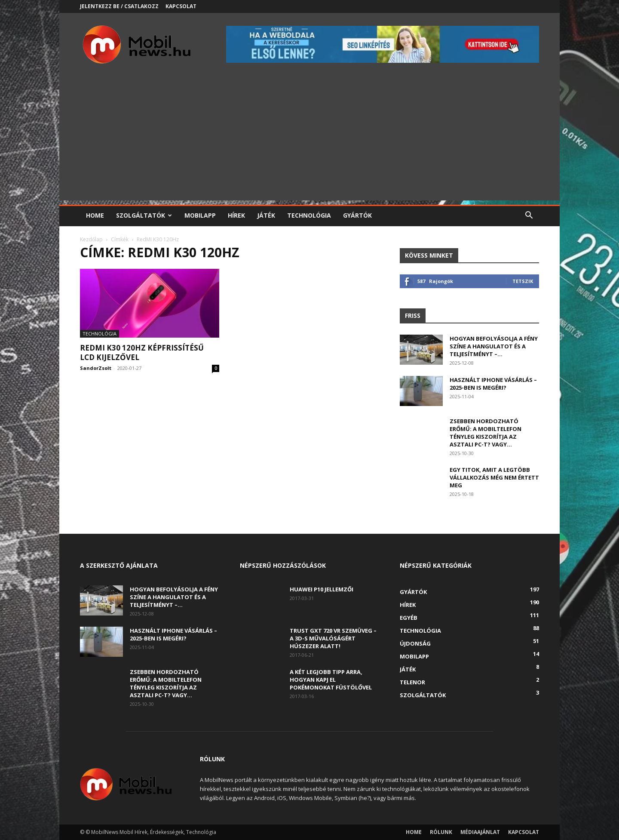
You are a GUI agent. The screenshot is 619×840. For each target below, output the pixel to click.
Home (95, 215)
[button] (529, 216)
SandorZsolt (96, 368)
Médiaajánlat (480, 832)
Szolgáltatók (144, 215)
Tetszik (523, 281)
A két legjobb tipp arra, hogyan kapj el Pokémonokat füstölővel (331, 680)
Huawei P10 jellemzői (322, 589)
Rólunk (441, 832)
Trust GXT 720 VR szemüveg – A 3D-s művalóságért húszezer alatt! (333, 638)
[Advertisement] (309, 140)
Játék (266, 215)
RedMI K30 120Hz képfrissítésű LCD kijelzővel (142, 352)
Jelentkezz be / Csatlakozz (119, 6)
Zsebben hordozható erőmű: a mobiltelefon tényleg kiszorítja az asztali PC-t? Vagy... (486, 433)
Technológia (309, 215)
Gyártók (357, 215)
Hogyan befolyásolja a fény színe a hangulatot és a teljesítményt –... (494, 346)
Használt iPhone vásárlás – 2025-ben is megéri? (493, 384)
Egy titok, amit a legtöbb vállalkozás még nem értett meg (494, 477)
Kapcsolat (181, 6)
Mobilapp (200, 215)
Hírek (236, 215)
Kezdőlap (91, 239)
